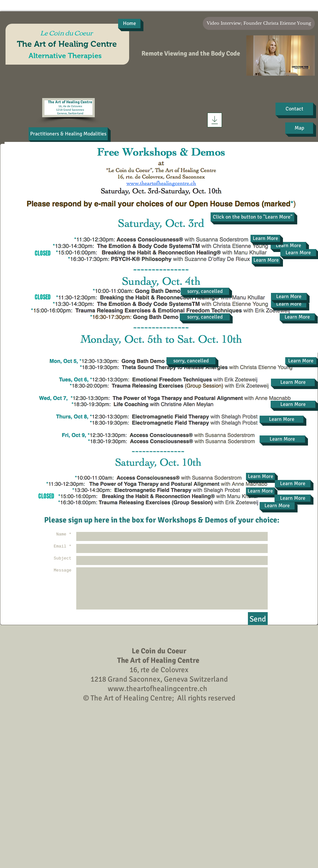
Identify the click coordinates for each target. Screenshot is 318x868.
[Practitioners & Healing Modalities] (68, 134)
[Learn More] (288, 245)
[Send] (258, 619)
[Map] (299, 128)
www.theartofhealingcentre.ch (158, 689)
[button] (252, 217)
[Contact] (294, 109)
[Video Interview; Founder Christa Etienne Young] (259, 23)
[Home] (129, 24)
